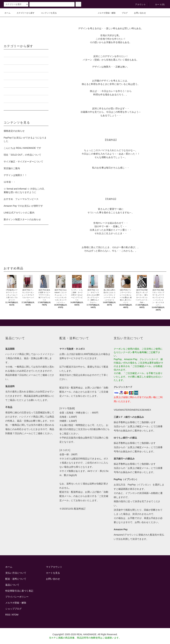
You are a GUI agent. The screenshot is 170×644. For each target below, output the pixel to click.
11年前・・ (10, 182)
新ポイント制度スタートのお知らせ (22, 219)
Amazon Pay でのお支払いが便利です (23, 206)
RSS (8, 615)
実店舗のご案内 (12, 168)
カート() (158, 4)
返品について (12, 585)
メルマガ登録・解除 (105, 13)
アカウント (139, 4)
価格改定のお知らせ (14, 131)
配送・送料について (16, 579)
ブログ (123, 13)
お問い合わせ (138, 13)
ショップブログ (13, 609)
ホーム (7, 13)
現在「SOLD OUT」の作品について (22, 155)
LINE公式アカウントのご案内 (19, 213)
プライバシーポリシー (17, 597)
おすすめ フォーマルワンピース (21, 199)
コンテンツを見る (47, 13)
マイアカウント (54, 567)
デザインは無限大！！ (15, 175)
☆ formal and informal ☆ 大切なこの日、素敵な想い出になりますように (25, 190)
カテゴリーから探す (24, 13)
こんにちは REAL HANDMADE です (22, 148)
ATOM (15, 615)
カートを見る (53, 573)
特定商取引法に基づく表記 (19, 591)
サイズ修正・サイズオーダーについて (23, 162)
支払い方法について (16, 573)
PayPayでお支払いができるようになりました (25, 139)
